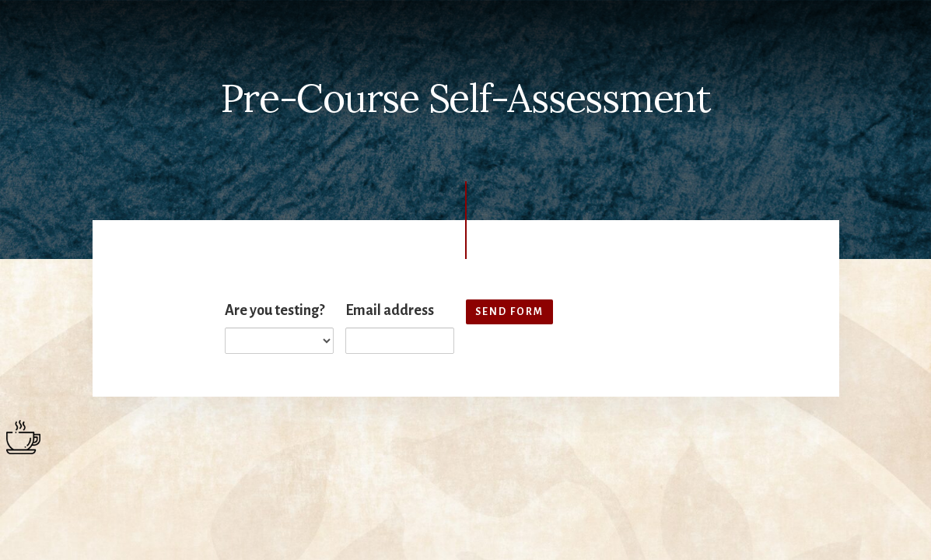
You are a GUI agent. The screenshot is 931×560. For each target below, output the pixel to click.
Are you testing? (275, 310)
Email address (390, 310)
